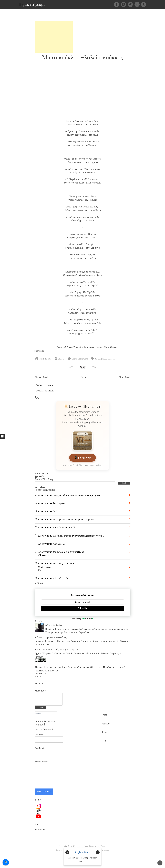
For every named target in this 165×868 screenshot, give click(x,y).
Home (83, 377)
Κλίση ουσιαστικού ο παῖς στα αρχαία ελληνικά (56, 649)
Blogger (103, 846)
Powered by (82, 619)
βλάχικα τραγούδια (108, 359)
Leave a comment (80, 359)
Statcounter (40, 829)
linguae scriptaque (32, 5)
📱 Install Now (82, 458)
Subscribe (82, 608)
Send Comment (44, 792)
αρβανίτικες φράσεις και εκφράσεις (51, 637)
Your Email (40, 748)
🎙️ (6, 862)
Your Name (40, 734)
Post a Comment (45, 391)
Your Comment (41, 762)
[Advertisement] (54, 37)
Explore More (82, 852)
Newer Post (42, 377)
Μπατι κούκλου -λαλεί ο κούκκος (82, 57)
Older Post (124, 377)
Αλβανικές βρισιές (54, 625)
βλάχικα (98, 359)
